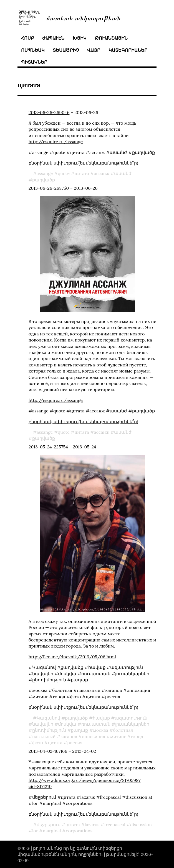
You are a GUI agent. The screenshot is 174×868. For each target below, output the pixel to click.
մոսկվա (67, 724)
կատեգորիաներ (128, 50)
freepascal (115, 825)
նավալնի (43, 724)
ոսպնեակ (33, 50)
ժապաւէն (53, 38)
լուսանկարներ (132, 724)
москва (101, 730)
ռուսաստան (96, 724)
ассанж (102, 173)
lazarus (92, 825)
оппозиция (94, 736)
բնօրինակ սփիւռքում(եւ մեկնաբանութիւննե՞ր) (83, 163)
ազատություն (131, 718)
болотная (123, 730)
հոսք (28, 38)
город (137, 736)
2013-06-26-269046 (49, 112)
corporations (79, 831)
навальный (44, 736)
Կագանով (48, 718)
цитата (82, 173)
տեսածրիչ (66, 50)
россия (75, 743)
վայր (94, 50)
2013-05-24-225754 (48, 447)
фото (38, 743)
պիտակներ (34, 62)
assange (45, 173)
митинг (118, 736)
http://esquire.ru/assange (56, 142)
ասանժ (123, 173)
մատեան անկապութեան (84, 18)
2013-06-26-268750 (49, 188)
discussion (141, 825)
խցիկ (80, 38)
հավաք (101, 718)
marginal (52, 831)
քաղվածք (44, 180)
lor (35, 831)
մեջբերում (49, 825)
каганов (69, 736)
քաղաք (79, 730)
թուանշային (111, 38)
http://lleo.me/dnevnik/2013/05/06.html (72, 657)
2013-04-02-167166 (48, 751)
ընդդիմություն (49, 730)
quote (64, 173)
